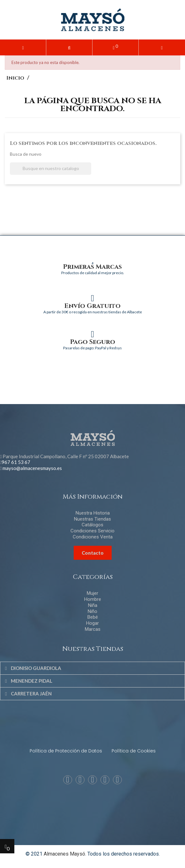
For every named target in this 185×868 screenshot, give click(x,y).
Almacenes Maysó (64, 854)
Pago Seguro (93, 342)
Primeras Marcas (93, 267)
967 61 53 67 (16, 462)
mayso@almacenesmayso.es (32, 468)
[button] (69, 47)
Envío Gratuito (93, 306)
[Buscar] (51, 169)
